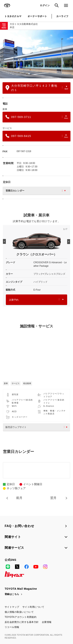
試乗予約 (36, 300)
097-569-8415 (37, 136)
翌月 (53, 498)
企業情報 (47, 622)
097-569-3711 (37, 117)
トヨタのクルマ (13, 16)
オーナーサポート (37, 16)
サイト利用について (33, 607)
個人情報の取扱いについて (19, 612)
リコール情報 (12, 627)
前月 (19, 498)
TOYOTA (7, 5)
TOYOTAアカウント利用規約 (21, 617)
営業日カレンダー (36, 191)
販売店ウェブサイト (37, 427)
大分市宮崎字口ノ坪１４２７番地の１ (37, 88)
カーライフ (62, 16)
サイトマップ (12, 607)
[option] (36, 54)
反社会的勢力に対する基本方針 (22, 622)
